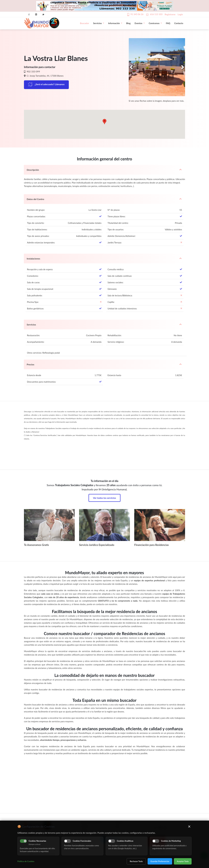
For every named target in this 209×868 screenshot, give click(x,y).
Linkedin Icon (36, 15)
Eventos (140, 23)
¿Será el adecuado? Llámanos (50, 84)
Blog (128, 23)
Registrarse (170, 14)
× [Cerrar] (189, 826)
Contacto (179, 23)
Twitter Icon (43, 15)
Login (180, 14)
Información (115, 23)
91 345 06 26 (137, 14)
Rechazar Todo (136, 861)
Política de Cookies (26, 861)
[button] (105, 122)
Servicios (99, 23)
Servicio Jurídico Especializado (97, 545)
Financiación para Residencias (152, 545)
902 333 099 (33, 71)
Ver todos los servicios (105, 498)
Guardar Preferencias (160, 861)
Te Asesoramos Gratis (36, 545)
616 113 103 (156, 14)
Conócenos (155, 23)
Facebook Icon (29, 15)
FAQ (168, 23)
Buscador (84, 23)
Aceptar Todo (183, 861)
